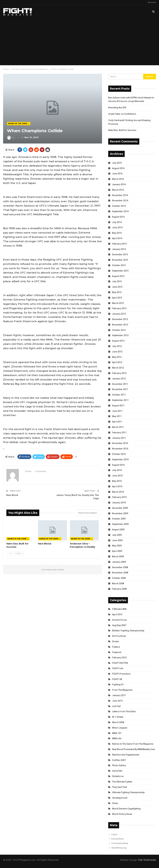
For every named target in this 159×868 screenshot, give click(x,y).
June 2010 (117, 476)
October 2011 (119, 395)
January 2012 (119, 379)
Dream (116, 641)
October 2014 (119, 206)
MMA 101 (117, 733)
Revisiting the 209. (117, 108)
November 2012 (120, 325)
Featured (117, 652)
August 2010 (118, 465)
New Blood (12, 495)
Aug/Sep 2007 (119, 625)
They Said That (119, 787)
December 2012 (120, 319)
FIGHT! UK (117, 679)
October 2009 (119, 519)
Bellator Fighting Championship (128, 631)
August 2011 (118, 406)
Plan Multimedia (147, 860)
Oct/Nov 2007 (119, 760)
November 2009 (120, 513)
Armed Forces (119, 620)
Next (19, 553)
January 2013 (119, 314)
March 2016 (118, 179)
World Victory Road (122, 814)
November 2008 (120, 573)
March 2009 (118, 557)
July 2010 (117, 470)
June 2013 (117, 287)
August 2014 (118, 217)
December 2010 (120, 443)
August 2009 (118, 530)
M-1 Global (118, 717)
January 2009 (119, 562)
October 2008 (119, 578)
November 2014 (120, 201)
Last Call (116, 706)
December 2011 (120, 384)
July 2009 (117, 535)
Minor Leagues (120, 728)
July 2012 (117, 346)
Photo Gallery (119, 765)
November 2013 (120, 260)
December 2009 (120, 508)
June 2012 (117, 352)
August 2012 (118, 341)
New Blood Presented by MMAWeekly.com (134, 749)
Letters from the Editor (124, 711)
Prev (11, 553)
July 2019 (117, 163)
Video (115, 803)
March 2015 (118, 190)
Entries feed (117, 839)
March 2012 (118, 368)
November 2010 (120, 449)
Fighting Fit (118, 685)
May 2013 (117, 292)
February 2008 (119, 589)
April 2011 (117, 422)
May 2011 (117, 416)
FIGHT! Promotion (121, 674)
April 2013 (117, 298)
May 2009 (117, 546)
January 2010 (119, 503)
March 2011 (118, 427)
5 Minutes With (119, 609)
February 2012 (119, 373)
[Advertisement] (79, 42)
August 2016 (118, 168)
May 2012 (117, 357)
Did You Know (119, 636)
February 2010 (119, 497)
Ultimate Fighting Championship (128, 792)
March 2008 (118, 583)
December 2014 (120, 195)
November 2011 (120, 389)
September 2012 (120, 335)
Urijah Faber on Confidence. (122, 114)
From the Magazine (122, 690)
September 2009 (120, 524)
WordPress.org (119, 848)
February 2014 (119, 244)
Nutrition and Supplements (126, 755)
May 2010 (117, 481)
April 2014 (117, 238)
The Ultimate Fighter (122, 782)
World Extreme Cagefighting (126, 809)
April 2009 (117, 551)
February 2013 (119, 308)
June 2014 (117, 227)
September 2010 (120, 459)
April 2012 (117, 362)
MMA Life (117, 738)
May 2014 (117, 233)
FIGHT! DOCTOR (120, 663)
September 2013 (120, 271)
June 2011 (117, 411)
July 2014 (117, 222)
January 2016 (119, 184)
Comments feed (120, 843)
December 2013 (120, 254)
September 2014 (120, 211)
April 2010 (117, 486)
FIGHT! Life (118, 668)
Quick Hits (117, 771)
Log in (114, 834)
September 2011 (120, 400)
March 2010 (118, 492)
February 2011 (119, 433)
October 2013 (119, 265)
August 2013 (118, 276)
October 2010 (119, 454)
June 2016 (117, 174)
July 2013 (117, 281)
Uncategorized (120, 798)
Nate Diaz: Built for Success (122, 130)
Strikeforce (118, 776)
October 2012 (119, 330)
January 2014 (119, 249)
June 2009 (117, 540)
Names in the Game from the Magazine (19, 124)
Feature (116, 647)
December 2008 (120, 567)
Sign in (152, 2)
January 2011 (119, 438)
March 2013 (118, 303)
